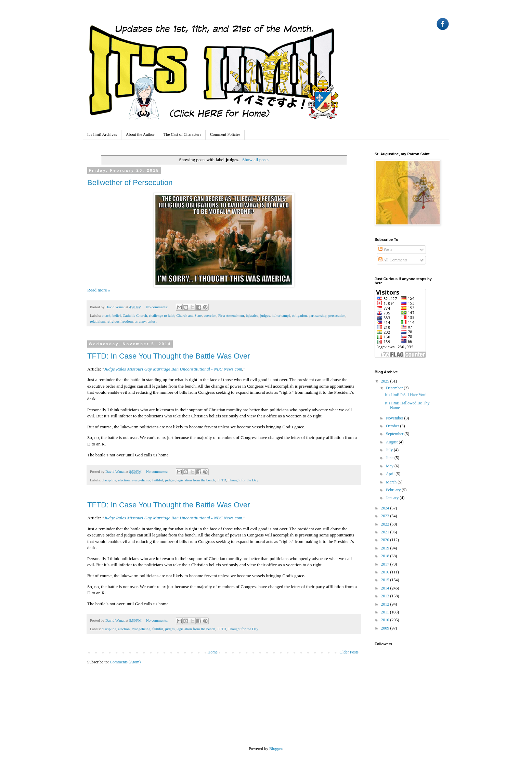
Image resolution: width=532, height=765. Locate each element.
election (124, 480)
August (392, 442)
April (391, 474)
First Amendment (231, 315)
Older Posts (349, 652)
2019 (386, 548)
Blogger (276, 749)
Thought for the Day (243, 480)
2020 (386, 540)
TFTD (222, 480)
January (393, 498)
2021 (386, 532)
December (395, 388)
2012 (386, 604)
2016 (386, 572)
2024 (386, 508)
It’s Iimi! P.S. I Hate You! (406, 395)
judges (265, 315)
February (394, 490)
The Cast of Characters (182, 134)
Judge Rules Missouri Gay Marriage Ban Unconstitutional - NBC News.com (173, 369)
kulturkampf (281, 315)
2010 (386, 620)
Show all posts (255, 160)
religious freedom (120, 321)
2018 (386, 556)
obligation (299, 315)
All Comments (393, 260)
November (395, 418)
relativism (97, 321)
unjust (152, 321)
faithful (158, 480)
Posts (385, 249)
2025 (386, 381)
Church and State (189, 315)
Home (213, 652)
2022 (386, 524)
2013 (386, 596)
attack (106, 315)
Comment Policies (225, 134)
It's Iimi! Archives (102, 134)
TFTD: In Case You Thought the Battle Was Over (169, 356)
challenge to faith (162, 315)
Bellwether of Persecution (130, 183)
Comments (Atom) (125, 662)
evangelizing (141, 480)
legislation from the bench (196, 480)
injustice (252, 315)
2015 (386, 580)
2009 (386, 628)
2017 (386, 564)
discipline (109, 480)
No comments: (157, 307)
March (392, 482)
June (390, 458)
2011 (386, 612)
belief (117, 315)
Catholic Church (135, 315)
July (390, 450)
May (390, 466)
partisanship (317, 315)
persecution (337, 315)
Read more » (99, 290)
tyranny (140, 321)
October (393, 426)
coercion (210, 315)
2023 (386, 516)
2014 (386, 588)
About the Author (140, 134)
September (395, 434)
